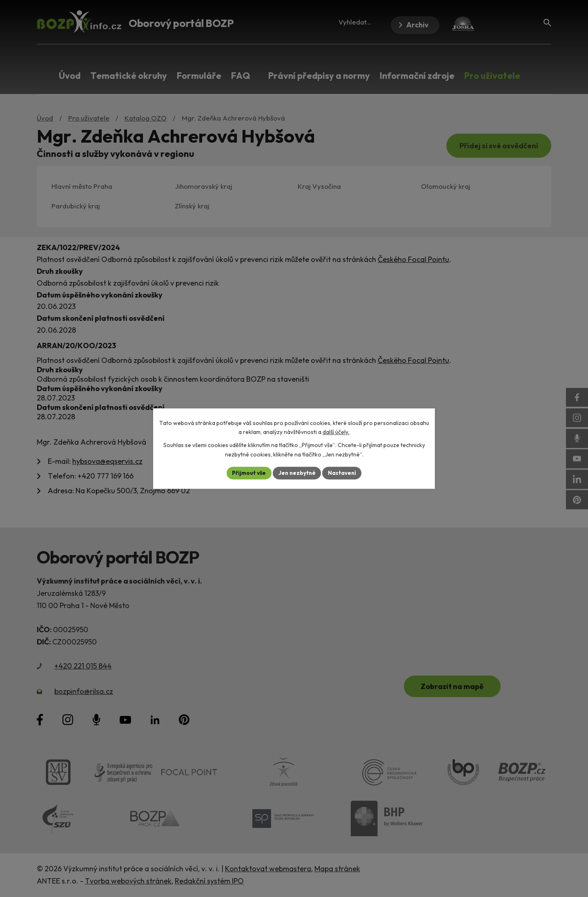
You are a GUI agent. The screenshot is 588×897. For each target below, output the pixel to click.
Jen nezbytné (297, 473)
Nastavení (343, 473)
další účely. (336, 432)
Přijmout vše (248, 473)
